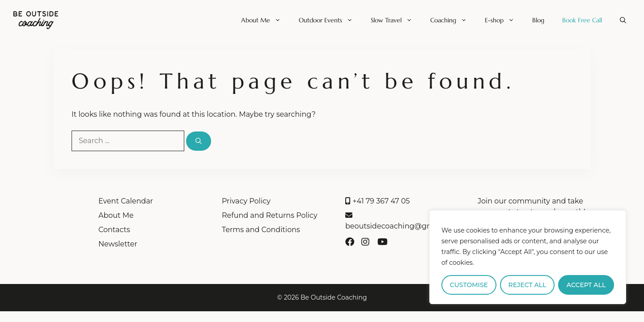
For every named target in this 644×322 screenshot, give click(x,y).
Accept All (586, 285)
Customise (469, 285)
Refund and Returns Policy (270, 215)
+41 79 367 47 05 (377, 201)
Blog (538, 20)
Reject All (527, 285)
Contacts (114, 230)
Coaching (453, 20)
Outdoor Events (330, 20)
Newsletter (118, 244)
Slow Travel (396, 20)
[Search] (199, 141)
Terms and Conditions (261, 230)
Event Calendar (126, 201)
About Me (265, 20)
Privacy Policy (246, 201)
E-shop (504, 20)
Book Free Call (582, 20)
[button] (623, 20)
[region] (528, 257)
